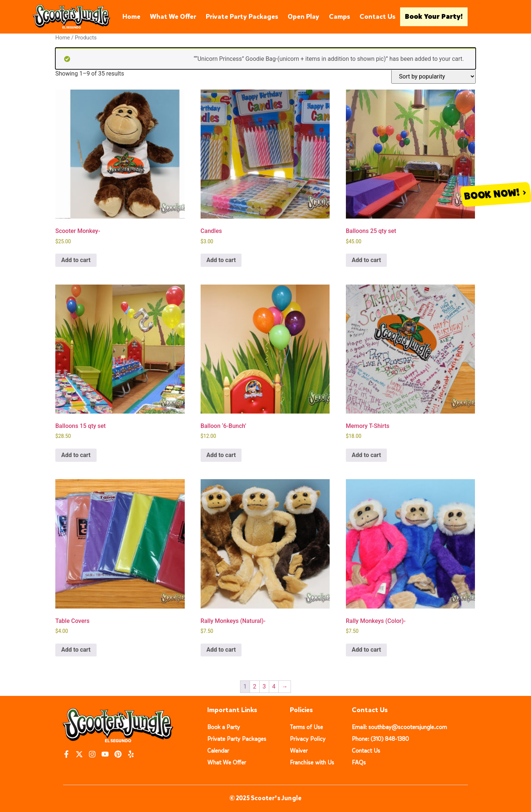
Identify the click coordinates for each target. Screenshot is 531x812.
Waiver (299, 751)
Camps (339, 17)
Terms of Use (306, 727)
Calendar (218, 751)
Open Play (303, 17)
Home (131, 17)
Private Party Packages (242, 17)
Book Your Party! (434, 17)
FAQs (359, 762)
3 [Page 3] (264, 686)
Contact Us (377, 17)
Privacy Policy (308, 739)
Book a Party (224, 727)
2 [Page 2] (255, 686)
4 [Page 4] (274, 686)
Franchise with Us (312, 762)
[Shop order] (433, 76)
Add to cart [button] (76, 260)
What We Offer (173, 17)
